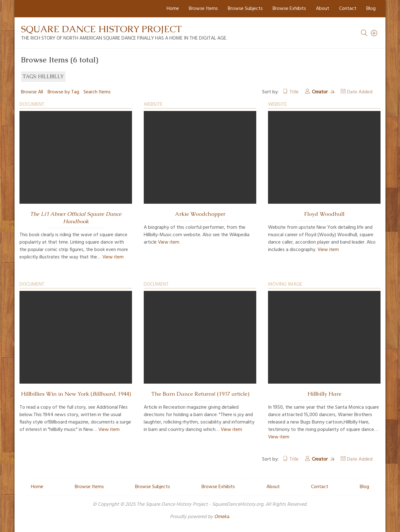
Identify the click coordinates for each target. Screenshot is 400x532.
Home (173, 9)
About (323, 9)
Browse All (32, 92)
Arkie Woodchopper (200, 214)
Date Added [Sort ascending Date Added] (360, 92)
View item (113, 257)
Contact (348, 9)
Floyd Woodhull (324, 214)
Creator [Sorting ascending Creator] (320, 92)
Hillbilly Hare (324, 394)
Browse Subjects (245, 9)
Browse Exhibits (289, 9)
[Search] (374, 33)
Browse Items (203, 9)
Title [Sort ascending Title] (294, 92)
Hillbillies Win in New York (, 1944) (76, 394)
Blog (371, 9)
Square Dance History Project (101, 29)
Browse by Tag (63, 92)
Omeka (222, 517)
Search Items (97, 92)
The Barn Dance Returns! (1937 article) (200, 394)
